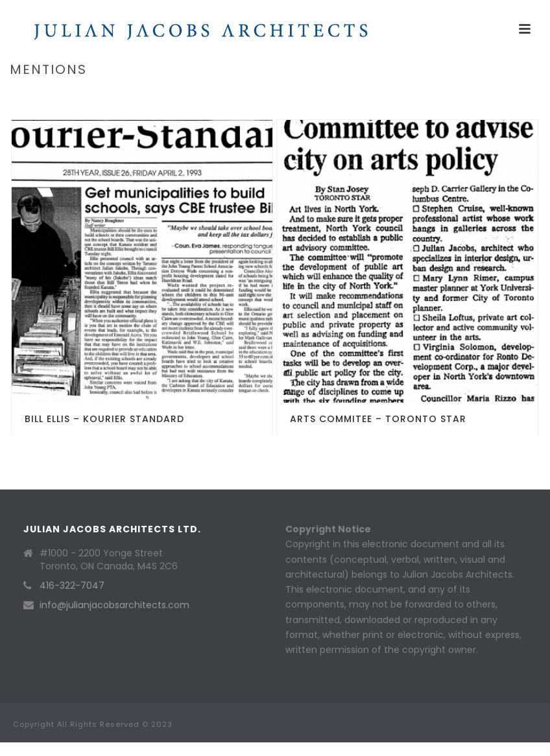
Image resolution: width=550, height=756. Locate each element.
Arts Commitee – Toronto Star (378, 419)
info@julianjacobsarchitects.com (114, 605)
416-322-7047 (72, 585)
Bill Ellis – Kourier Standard (104, 419)
